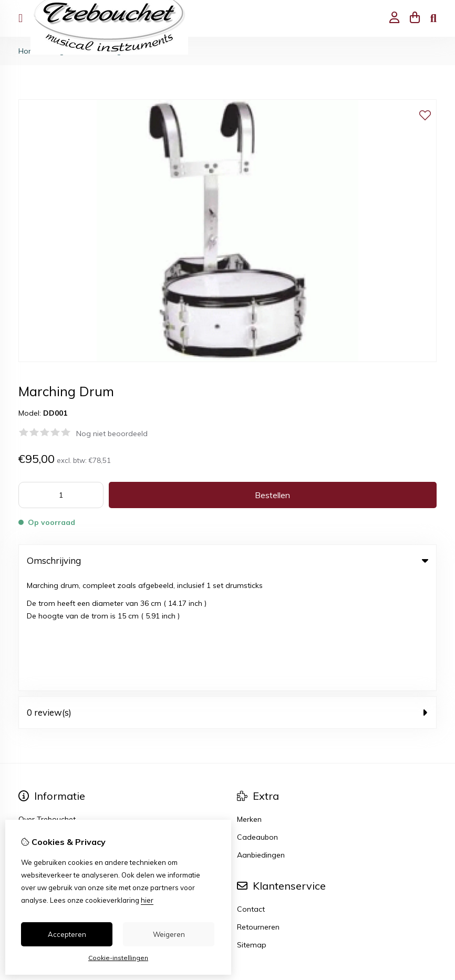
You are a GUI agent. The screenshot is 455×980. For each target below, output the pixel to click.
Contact (251, 795)
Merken (249, 705)
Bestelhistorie (42, 813)
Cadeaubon (257, 723)
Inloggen (33, 795)
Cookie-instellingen (118, 958)
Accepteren (67, 934)
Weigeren (169, 934)
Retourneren (258, 813)
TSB (431, 899)
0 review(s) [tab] (227, 598)
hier (147, 900)
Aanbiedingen (261, 741)
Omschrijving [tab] (227, 560)
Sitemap (252, 831)
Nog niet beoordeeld (112, 434)
